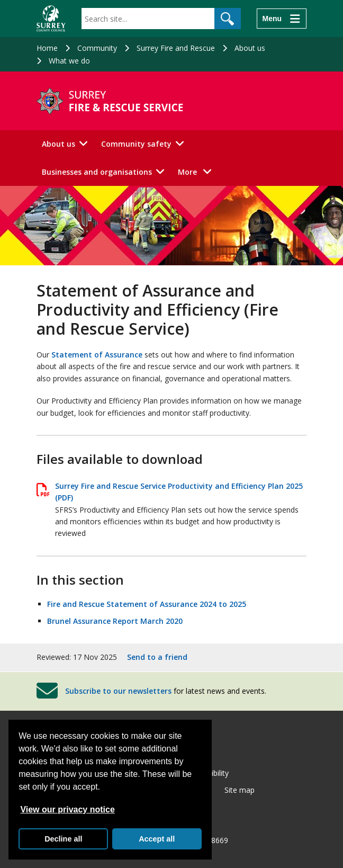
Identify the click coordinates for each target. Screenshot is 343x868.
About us (250, 48)
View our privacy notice (67, 809)
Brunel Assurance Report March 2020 (115, 621)
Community (97, 48)
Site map (240, 790)
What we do (69, 61)
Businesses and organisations (97, 172)
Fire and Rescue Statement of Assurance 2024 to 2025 (147, 604)
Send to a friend (157, 657)
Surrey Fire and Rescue (176, 48)
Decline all (63, 839)
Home (47, 48)
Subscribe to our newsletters (118, 690)
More (198, 171)
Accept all (157, 839)
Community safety (136, 144)
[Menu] (282, 19)
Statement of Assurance (97, 355)
